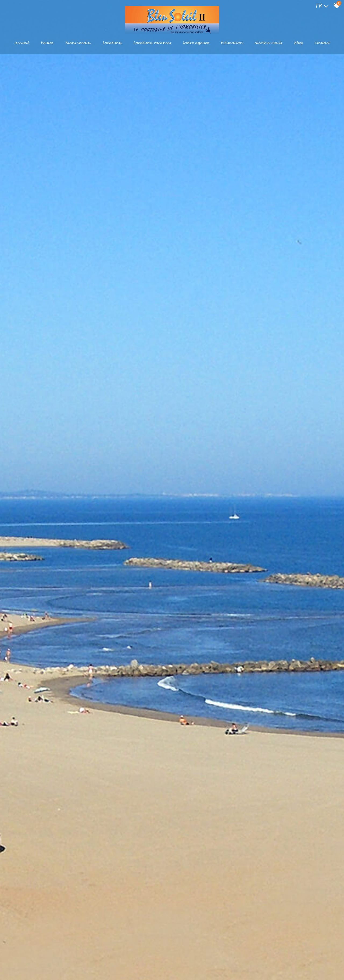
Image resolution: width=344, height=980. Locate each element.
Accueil (22, 43)
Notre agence (196, 43)
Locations (112, 43)
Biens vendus (78, 43)
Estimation (232, 43)
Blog (298, 43)
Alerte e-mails (268, 43)
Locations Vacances (152, 43)
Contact (322, 43)
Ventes (47, 43)
